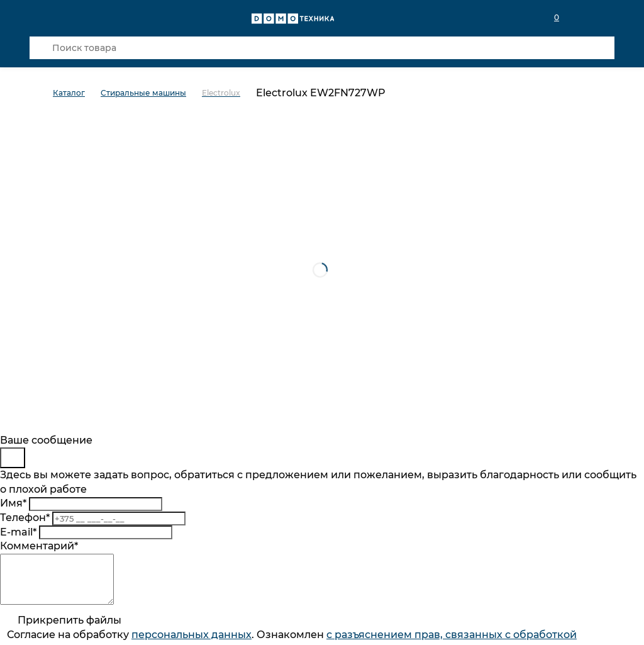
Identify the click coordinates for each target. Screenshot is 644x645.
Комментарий (39, 546)
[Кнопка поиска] (41, 48)
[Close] (13, 458)
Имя (13, 503)
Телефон (25, 518)
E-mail (18, 532)
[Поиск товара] (322, 48)
